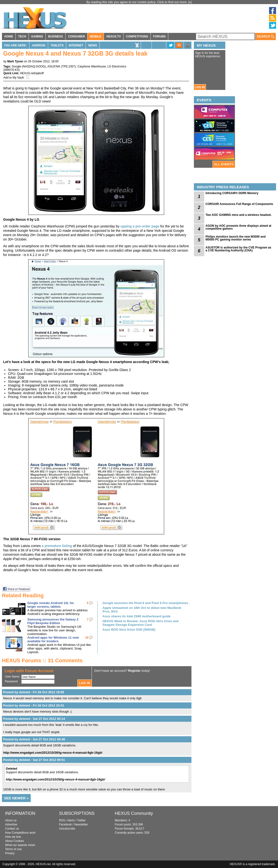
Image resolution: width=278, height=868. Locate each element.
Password (11, 681)
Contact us (12, 829)
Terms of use (13, 849)
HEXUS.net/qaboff (32, 73)
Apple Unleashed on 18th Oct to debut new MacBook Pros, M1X (142, 610)
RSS (62, 820)
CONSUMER (76, 36)
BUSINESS (55, 36)
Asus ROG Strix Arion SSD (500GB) (129, 630)
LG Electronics (117, 66)
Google (16, 66)
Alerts (71, 820)
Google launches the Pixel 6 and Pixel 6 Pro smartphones (145, 603)
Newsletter (81, 824)
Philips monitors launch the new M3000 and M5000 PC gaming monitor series (236, 238)
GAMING (37, 36)
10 (87, 638)
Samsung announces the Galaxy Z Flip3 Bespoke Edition (53, 621)
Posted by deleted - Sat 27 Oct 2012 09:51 (34, 760)
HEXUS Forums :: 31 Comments (42, 660)
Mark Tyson (15, 61)
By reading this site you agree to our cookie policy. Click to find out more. (137, 2)
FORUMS (159, 36)
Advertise (11, 824)
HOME (9, 36)
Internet (76, 45)
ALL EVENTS (224, 164)
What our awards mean (20, 845)
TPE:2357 (69, 66)
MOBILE (96, 36)
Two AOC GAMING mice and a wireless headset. (238, 215)
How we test (13, 837)
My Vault (18, 78)
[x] (190, 2)
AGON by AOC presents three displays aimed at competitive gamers (238, 227)
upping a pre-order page (140, 226)
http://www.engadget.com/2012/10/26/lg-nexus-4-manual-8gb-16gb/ (53, 753)
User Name (12, 677)
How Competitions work (20, 833)
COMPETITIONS (137, 36)
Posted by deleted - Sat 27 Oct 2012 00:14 (34, 719)
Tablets (57, 45)
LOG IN (200, 87)
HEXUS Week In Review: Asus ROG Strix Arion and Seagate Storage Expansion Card (140, 623)
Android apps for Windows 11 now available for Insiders (53, 639)
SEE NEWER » (16, 798)
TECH (22, 36)
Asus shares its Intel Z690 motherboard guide (137, 616)
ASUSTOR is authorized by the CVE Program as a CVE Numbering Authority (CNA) (238, 249)
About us (11, 820)
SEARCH (266, 37)
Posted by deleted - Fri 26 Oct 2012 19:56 (34, 692)
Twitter (81, 820)
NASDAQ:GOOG (34, 66)
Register (134, 671)
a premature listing (57, 546)
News (93, 45)
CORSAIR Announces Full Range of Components (239, 204)
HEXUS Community (134, 813)
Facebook (65, 824)
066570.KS (11, 70)
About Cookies (15, 841)
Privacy (10, 853)
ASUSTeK (54, 66)
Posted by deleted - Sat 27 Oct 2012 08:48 (34, 739)
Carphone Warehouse (92, 66)
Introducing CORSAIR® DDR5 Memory (232, 193)
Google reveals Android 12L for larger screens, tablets (51, 605)
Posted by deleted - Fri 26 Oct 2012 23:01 (34, 705)
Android (39, 45)
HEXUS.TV (114, 36)
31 (179, 45)
